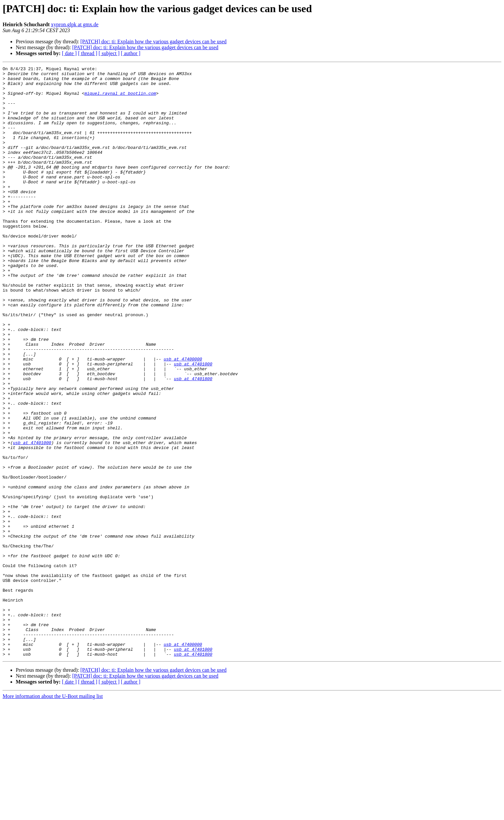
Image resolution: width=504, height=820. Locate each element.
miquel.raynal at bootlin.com (120, 99)
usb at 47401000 (193, 424)
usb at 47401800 (193, 441)
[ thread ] (88, 53)
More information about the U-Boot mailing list (53, 814)
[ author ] (131, 53)
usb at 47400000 (183, 418)
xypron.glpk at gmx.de (75, 24)
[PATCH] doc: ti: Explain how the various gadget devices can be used (153, 41)
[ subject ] (109, 53)
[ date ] (69, 53)
